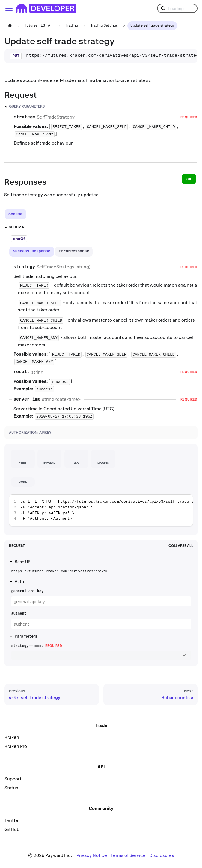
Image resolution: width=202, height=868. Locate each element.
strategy (20, 646)
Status (11, 788)
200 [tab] (189, 179)
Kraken (12, 737)
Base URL (24, 562)
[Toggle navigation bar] (9, 8)
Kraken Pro (16, 746)
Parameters (26, 636)
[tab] (15, 214)
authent (19, 614)
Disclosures (162, 855)
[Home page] (10, 26)
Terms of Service (128, 855)
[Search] (177, 8)
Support (13, 779)
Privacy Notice (92, 855)
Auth (19, 581)
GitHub (12, 829)
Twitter (12, 820)
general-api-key (28, 591)
